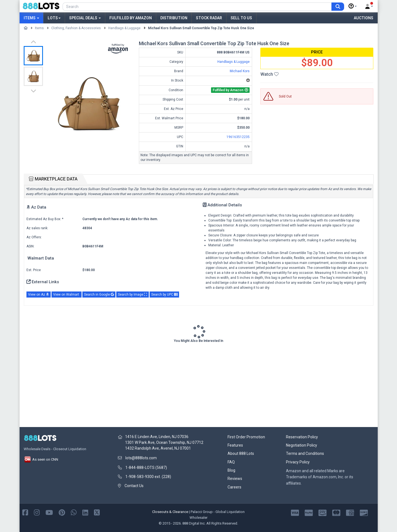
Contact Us (134, 486)
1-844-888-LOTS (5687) (146, 468)
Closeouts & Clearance (170, 512)
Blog (231, 470)
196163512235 (238, 137)
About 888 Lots (241, 453)
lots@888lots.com (141, 458)
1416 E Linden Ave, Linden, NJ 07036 (157, 437)
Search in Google (99, 295)
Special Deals (85, 18)
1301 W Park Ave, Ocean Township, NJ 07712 (164, 442)
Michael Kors (240, 71)
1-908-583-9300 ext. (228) (148, 477)
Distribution (174, 18)
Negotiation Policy (302, 445)
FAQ (231, 462)
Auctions (364, 18)
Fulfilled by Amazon (131, 18)
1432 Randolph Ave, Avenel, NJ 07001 (158, 448)
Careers (234, 487)
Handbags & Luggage (124, 28)
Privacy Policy (298, 462)
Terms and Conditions (305, 453)
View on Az (39, 295)
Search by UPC (164, 295)
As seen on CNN (41, 459)
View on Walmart (67, 295)
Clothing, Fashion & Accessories (76, 28)
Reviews (235, 479)
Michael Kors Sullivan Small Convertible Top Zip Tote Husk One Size (201, 28)
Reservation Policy (302, 437)
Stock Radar (209, 18)
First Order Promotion (246, 437)
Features (235, 445)
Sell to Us (241, 18)
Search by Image (133, 295)
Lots (54, 18)
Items (31, 18)
